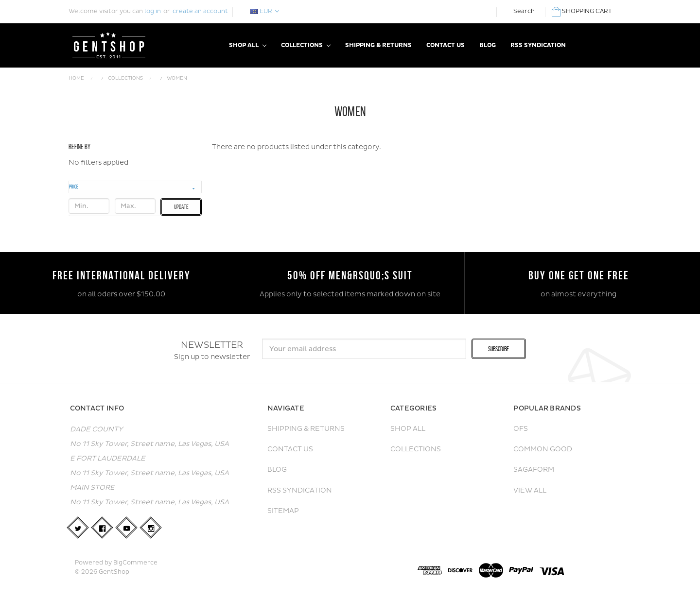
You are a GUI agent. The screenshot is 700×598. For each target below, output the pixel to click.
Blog (488, 45)
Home (76, 78)
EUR (265, 11)
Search (524, 11)
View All (530, 490)
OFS (521, 429)
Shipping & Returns (378, 45)
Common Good (543, 449)
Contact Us (446, 45)
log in (153, 11)
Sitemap (283, 511)
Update (181, 207)
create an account (200, 11)
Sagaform (534, 470)
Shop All (248, 45)
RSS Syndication (538, 45)
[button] (135, 187)
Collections (306, 45)
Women (177, 78)
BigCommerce (135, 563)
